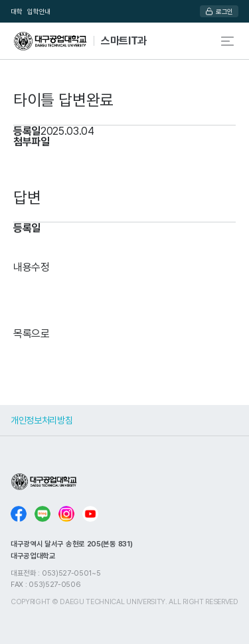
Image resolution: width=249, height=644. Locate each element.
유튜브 (90, 514)
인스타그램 (66, 514)
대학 (16, 11)
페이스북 (19, 514)
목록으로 (32, 333)
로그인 (224, 11)
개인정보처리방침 (41, 420)
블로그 (42, 514)
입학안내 (39, 11)
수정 (41, 267)
